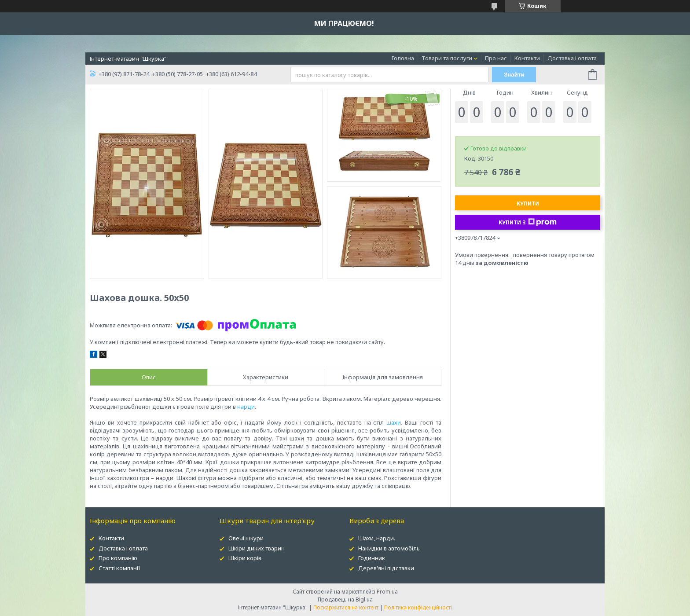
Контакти (527, 58)
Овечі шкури (246, 538)
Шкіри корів (245, 558)
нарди (246, 407)
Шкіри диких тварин (257, 548)
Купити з (528, 222)
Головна (403, 58)
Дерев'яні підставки (386, 568)
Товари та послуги (447, 58)
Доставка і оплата (572, 58)
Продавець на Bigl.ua (345, 599)
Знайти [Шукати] (514, 75)
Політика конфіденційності (418, 607)
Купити (528, 203)
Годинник (372, 558)
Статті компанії (119, 568)
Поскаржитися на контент (346, 607)
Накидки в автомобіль (389, 548)
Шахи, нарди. (377, 538)
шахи (394, 422)
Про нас (496, 58)
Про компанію (118, 558)
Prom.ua (387, 592)
